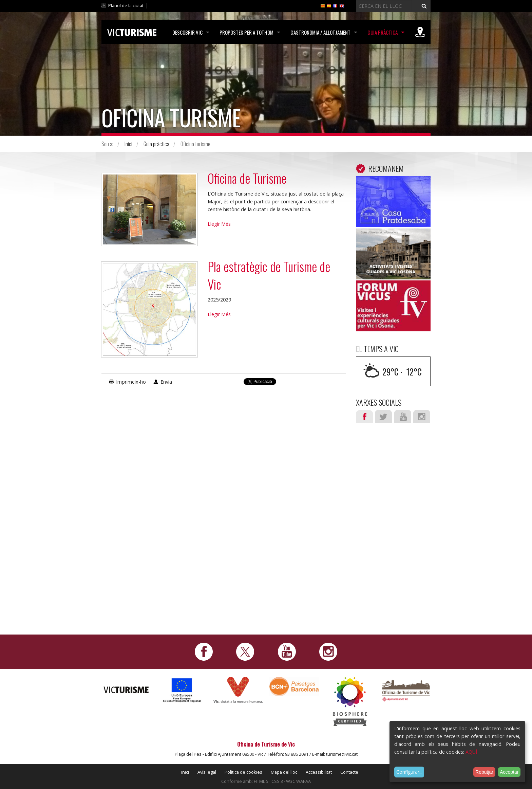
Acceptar (509, 772)
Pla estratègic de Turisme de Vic (269, 275)
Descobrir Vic (187, 32)
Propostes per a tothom (246, 32)
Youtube (403, 417)
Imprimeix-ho (131, 382)
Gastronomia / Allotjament (320, 32)
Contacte (349, 772)
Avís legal (207, 772)
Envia (166, 382)
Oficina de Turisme (247, 178)
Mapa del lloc (284, 772)
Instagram (422, 417)
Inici (128, 144)
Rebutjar (484, 772)
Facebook (364, 417)
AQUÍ (471, 752)
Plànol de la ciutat (126, 5)
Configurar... (409, 772)
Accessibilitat (319, 772)
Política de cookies (243, 772)
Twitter (383, 417)
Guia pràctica (383, 32)
